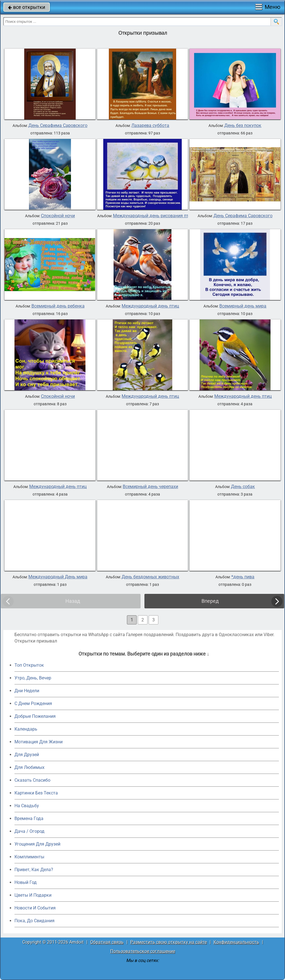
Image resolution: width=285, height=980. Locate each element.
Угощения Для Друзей (37, 844)
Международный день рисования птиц (153, 216)
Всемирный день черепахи (150, 487)
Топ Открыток (29, 665)
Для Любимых (30, 767)
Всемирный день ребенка (58, 306)
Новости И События (35, 908)
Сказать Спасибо (32, 780)
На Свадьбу (27, 806)
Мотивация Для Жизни (39, 742)
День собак (243, 487)
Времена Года (29, 818)
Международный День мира (58, 577)
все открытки (27, 7)
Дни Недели (27, 691)
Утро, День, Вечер (33, 678)
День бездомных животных (150, 577)
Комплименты (29, 857)
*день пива (243, 577)
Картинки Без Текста (36, 793)
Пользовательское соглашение (143, 951)
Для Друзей (27, 755)
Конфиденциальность (236, 942)
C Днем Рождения (33, 703)
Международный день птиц (150, 306)
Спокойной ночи (58, 216)
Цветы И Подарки (33, 895)
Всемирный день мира (243, 306)
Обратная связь (107, 942)
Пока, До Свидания (35, 921)
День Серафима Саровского (58, 126)
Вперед (210, 601)
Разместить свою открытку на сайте (169, 942)
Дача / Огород (30, 831)
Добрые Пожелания (35, 716)
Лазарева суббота (150, 126)
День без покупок (243, 126)
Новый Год (26, 882)
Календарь (26, 729)
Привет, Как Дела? (34, 870)
